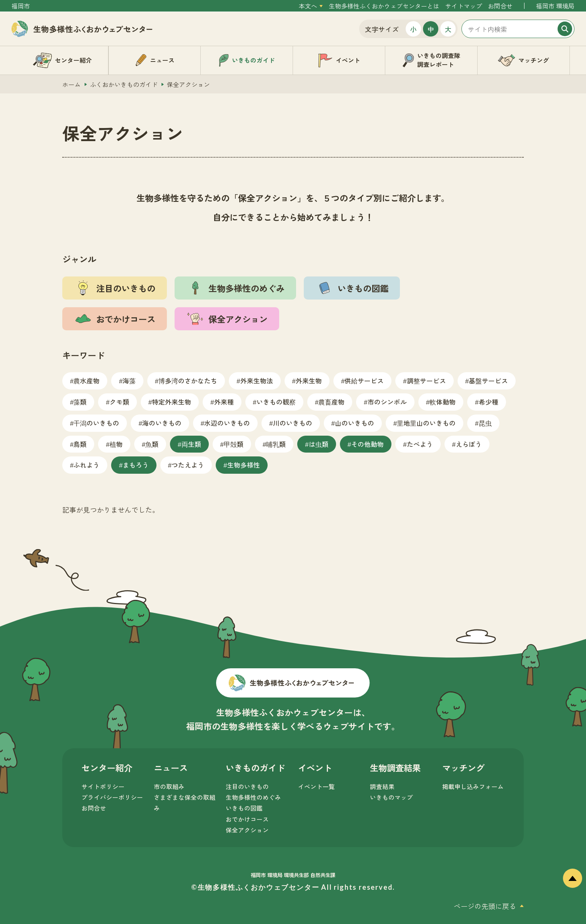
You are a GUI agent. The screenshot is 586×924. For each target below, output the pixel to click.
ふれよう (87, 465)
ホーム (72, 84)
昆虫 (485, 423)
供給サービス (364, 380)
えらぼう (469, 444)
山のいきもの (355, 423)
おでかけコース (247, 819)
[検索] (565, 29)
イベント (315, 768)
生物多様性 (244, 465)
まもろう (136, 465)
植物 (116, 444)
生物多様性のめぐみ (253, 797)
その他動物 (367, 444)
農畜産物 (331, 402)
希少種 (489, 402)
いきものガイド (255, 768)
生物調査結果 (395, 768)
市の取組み (169, 787)
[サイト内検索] (518, 29)
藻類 (80, 402)
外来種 (224, 402)
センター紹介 (107, 768)
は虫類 (319, 444)
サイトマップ (464, 6)
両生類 (191, 444)
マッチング (463, 768)
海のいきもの (162, 423)
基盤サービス (488, 380)
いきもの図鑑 (244, 808)
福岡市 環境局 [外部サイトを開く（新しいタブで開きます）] (555, 6)
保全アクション (247, 830)
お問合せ (500, 6)
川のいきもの (293, 423)
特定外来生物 (171, 402)
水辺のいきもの (227, 423)
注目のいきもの (247, 787)
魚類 (152, 444)
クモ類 (119, 402)
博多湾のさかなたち (188, 380)
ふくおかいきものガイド (124, 84)
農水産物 (87, 380)
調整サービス (426, 380)
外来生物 (309, 380)
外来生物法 (257, 380)
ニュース (171, 768)
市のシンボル (387, 402)
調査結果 (382, 787)
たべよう (420, 444)
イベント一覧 (316, 787)
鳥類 (80, 444)
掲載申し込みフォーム (473, 787)
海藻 (129, 380)
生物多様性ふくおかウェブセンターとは (384, 6)
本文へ (308, 6)
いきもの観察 (276, 402)
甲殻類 (234, 444)
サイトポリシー (103, 787)
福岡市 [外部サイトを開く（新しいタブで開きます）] (21, 6)
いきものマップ (391, 797)
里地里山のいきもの (426, 423)
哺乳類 (276, 444)
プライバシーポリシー (112, 797)
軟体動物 (443, 402)
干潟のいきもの (96, 423)
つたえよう (188, 465)
